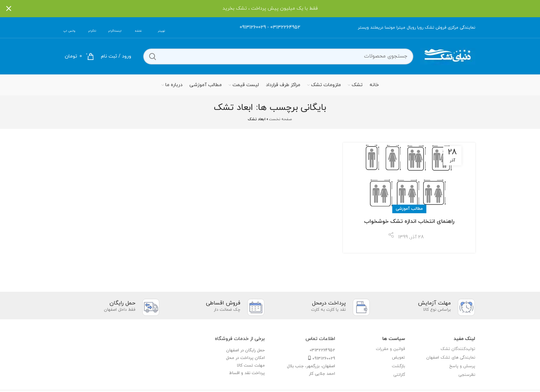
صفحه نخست (281, 119)
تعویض (398, 358)
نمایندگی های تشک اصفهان (451, 358)
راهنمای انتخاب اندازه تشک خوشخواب (409, 221)
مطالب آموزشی (409, 209)
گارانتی (399, 375)
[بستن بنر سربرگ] (9, 9)
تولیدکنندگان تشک (458, 349)
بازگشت (398, 366)
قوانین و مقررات (390, 349)
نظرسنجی (467, 375)
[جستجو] (278, 56)
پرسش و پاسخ (462, 366)
